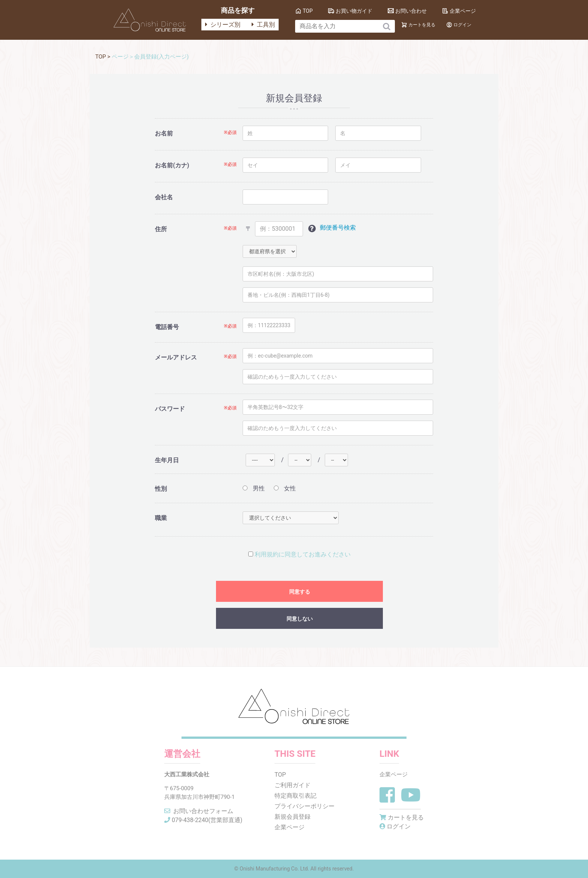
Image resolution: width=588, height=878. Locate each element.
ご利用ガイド (293, 785)
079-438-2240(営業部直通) (204, 820)
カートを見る (422, 25)
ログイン (462, 25)
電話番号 (167, 327)
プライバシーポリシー (305, 806)
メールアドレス (176, 357)
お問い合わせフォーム (199, 811)
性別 (161, 489)
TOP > (103, 57)
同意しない (300, 619)
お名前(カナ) (172, 165)
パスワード (170, 409)
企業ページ (463, 11)
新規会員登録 (293, 817)
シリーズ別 (223, 25)
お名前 (164, 133)
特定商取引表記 (296, 796)
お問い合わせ (411, 11)
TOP (308, 11)
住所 (161, 229)
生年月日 (167, 460)
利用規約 (267, 554)
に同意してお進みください (299, 554)
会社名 (164, 197)
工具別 (263, 25)
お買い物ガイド (354, 11)
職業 (161, 518)
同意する (300, 592)
